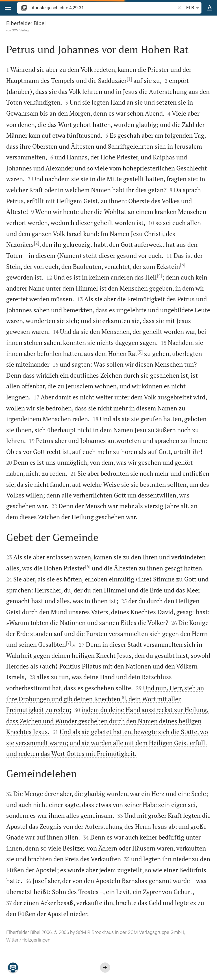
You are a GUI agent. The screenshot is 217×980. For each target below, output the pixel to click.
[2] (37, 243)
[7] (69, 643)
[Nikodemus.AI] (13, 968)
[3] (183, 265)
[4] (160, 275)
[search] (104, 8)
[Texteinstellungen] (210, 8)
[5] (140, 352)
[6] (88, 566)
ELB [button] (194, 8)
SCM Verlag (20, 30)
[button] (8, 8)
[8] (123, 697)
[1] (129, 79)
